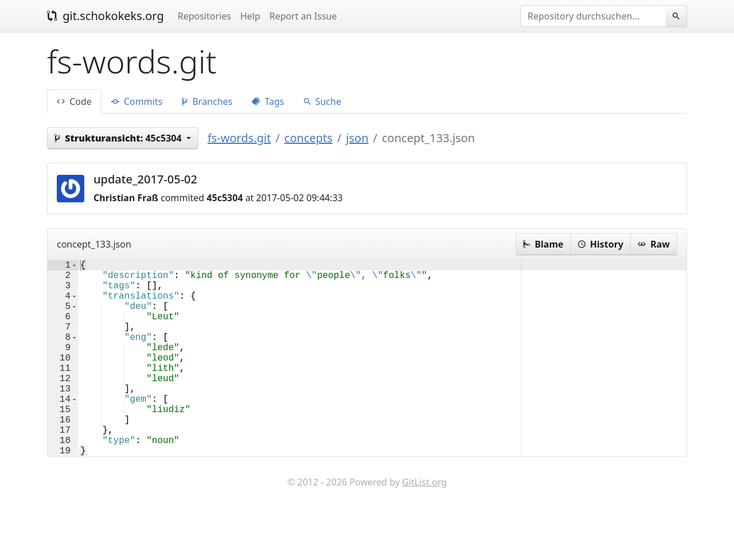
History (601, 244)
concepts (309, 138)
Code (74, 101)
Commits (137, 101)
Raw (654, 244)
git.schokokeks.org (106, 16)
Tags (268, 101)
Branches (207, 101)
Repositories (204, 16)
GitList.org (424, 526)
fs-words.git (239, 138)
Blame (543, 244)
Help (250, 16)
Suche (323, 101)
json (357, 138)
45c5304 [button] (119, 138)
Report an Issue (303, 16)
